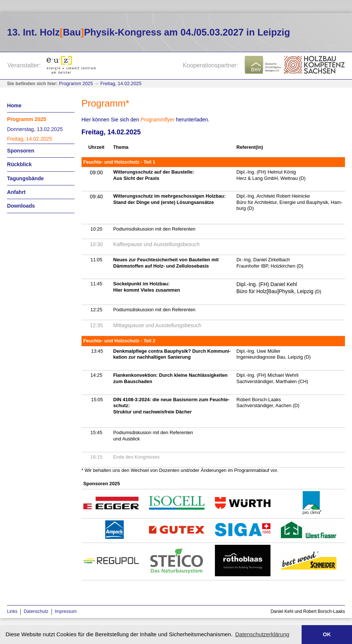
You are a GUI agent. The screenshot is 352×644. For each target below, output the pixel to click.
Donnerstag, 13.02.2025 (35, 129)
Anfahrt (16, 192)
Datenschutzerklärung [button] (262, 634)
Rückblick (19, 164)
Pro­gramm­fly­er (157, 120)
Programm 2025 (76, 83)
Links (12, 611)
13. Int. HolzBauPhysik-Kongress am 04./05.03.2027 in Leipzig (149, 32)
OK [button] (327, 634)
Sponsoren (21, 151)
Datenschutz (36, 611)
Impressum (66, 611)
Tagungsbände (25, 178)
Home (14, 105)
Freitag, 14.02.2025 (121, 83)
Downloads (21, 206)
